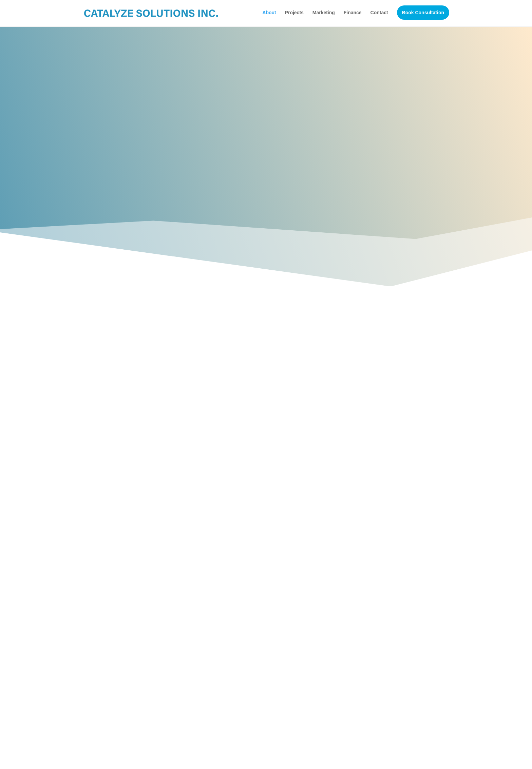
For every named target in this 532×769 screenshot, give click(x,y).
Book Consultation (423, 13)
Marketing (324, 13)
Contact (379, 13)
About (269, 13)
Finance (353, 13)
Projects (294, 13)
